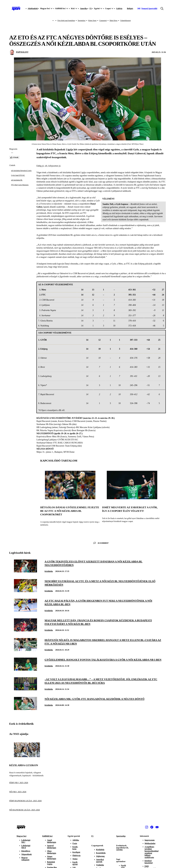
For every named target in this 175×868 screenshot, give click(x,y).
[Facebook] (152, 827)
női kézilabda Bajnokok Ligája (21, 171)
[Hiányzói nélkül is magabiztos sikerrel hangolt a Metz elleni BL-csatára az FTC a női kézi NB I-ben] (25, 650)
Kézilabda (49, 571)
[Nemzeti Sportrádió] (147, 9)
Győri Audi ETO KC (18, 175)
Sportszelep (121, 836)
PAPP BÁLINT (22, 52)
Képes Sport (92, 21)
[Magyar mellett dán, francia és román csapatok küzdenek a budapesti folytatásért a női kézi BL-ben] (25, 631)
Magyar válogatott (25, 859)
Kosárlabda (101, 853)
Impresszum (150, 840)
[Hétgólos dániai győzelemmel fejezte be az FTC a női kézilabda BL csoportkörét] (70, 499)
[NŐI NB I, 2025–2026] (27, 792)
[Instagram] (147, 827)
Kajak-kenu (75, 848)
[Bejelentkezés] (130, 9)
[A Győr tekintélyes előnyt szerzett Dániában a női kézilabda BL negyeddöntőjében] (25, 572)
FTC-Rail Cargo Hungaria (20, 185)
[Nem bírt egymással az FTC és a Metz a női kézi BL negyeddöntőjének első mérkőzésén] (25, 591)
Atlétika (76, 840)
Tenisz (75, 859)
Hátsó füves (114, 21)
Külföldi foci (47, 836)
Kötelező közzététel (149, 862)
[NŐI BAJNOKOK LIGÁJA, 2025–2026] (27, 810)
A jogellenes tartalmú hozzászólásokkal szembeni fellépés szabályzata (152, 852)
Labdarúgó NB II (26, 847)
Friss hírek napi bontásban (66, 21)
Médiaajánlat (150, 843)
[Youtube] (157, 827)
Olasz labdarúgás (52, 852)
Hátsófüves (26, 851)
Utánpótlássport (126, 21)
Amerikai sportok (100, 861)
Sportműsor (82, 21)
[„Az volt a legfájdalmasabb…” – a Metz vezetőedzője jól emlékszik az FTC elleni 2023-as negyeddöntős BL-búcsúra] (25, 690)
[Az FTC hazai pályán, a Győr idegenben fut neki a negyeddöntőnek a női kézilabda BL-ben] (25, 611)
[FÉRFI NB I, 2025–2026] (27, 783)
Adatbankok (33, 8)
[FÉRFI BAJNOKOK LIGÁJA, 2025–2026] (27, 801)
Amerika (84, 8)
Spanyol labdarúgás (52, 847)
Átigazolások (26, 854)
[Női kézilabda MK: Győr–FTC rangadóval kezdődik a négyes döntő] (25, 709)
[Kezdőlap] (16, 9)
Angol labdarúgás (52, 841)
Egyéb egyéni (75, 863)
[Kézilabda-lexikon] (27, 756)
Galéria (119, 8)
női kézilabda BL (17, 180)
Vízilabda (100, 865)
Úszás (75, 843)
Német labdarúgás (52, 858)
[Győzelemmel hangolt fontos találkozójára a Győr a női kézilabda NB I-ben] (25, 670)
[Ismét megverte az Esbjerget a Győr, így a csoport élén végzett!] (132, 499)
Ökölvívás (76, 856)
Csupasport (103, 21)
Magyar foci (21, 836)
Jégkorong (100, 856)
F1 (91, 8)
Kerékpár (76, 852)
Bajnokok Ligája (51, 863)
